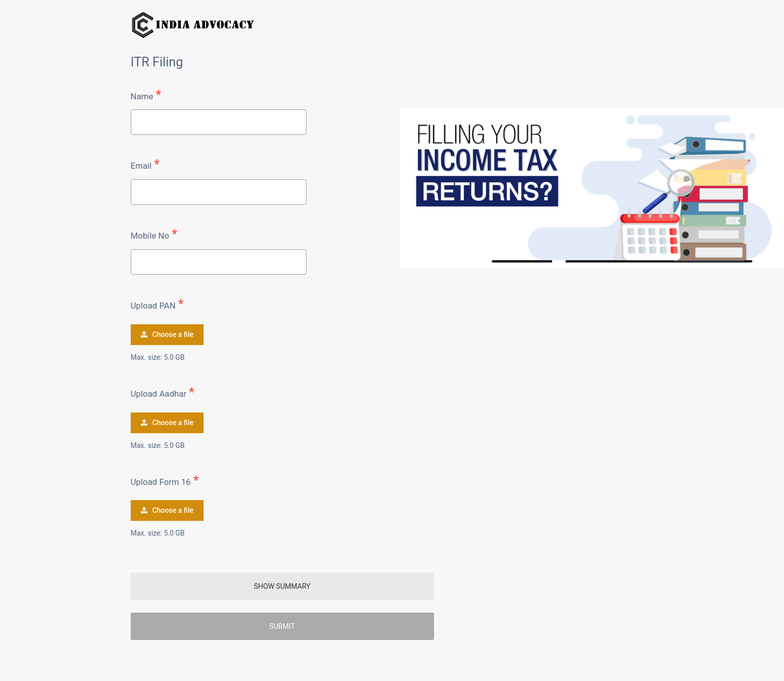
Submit (282, 626)
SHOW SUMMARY (282, 586)
